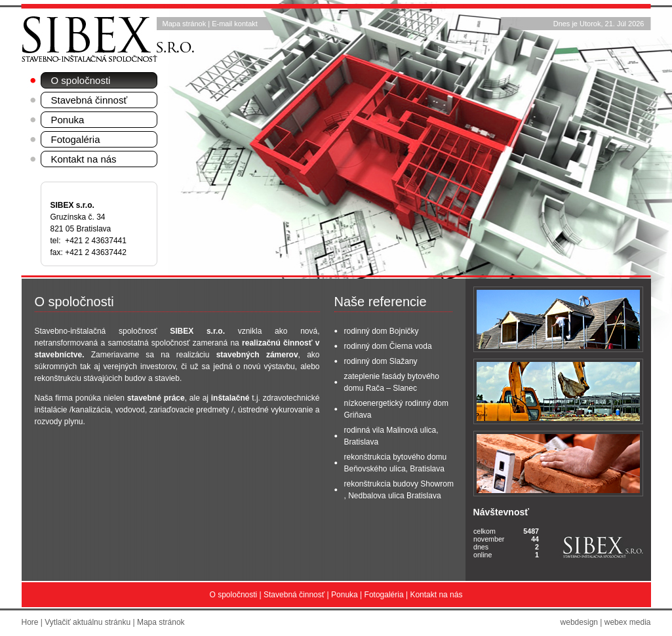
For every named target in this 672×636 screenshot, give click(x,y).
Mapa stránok (185, 24)
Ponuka (68, 120)
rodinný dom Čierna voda (388, 346)
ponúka (88, 398)
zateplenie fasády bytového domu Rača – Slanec (392, 382)
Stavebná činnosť (89, 100)
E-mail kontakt (235, 24)
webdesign (579, 622)
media (640, 622)
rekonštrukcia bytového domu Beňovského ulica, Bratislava (396, 463)
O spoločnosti (81, 80)
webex (616, 622)
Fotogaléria (76, 139)
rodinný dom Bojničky (382, 331)
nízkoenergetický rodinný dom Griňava (396, 409)
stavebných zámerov (257, 355)
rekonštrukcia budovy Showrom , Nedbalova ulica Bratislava (399, 490)
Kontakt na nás (84, 159)
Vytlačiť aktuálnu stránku (88, 622)
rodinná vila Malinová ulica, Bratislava (391, 436)
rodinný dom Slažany (381, 361)
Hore (30, 622)
